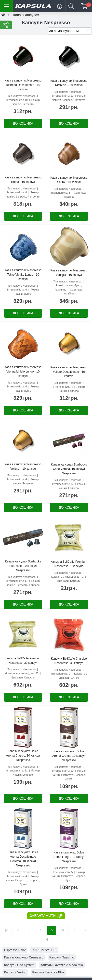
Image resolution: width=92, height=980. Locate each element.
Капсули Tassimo (62, 957)
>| (47, 939)
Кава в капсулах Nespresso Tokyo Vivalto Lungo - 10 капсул (23, 275)
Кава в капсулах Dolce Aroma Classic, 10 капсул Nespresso (23, 756)
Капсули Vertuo (15, 972)
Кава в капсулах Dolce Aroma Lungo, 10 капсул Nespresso (69, 857)
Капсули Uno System (19, 965)
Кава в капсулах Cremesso (24, 957)
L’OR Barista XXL (44, 950)
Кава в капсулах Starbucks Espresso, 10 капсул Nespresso (23, 566)
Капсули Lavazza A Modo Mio (62, 965)
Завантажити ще (46, 916)
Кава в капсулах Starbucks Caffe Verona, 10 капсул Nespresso (69, 469)
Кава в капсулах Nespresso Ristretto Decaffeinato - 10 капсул (23, 85)
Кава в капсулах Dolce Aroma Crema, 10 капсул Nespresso (69, 756)
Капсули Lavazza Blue (48, 972)
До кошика (23, 123)
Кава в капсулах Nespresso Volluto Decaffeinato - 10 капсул (69, 372)
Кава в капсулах (26, 15)
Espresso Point (15, 950)
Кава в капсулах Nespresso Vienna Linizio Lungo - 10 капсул (23, 372)
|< (6, 930)
